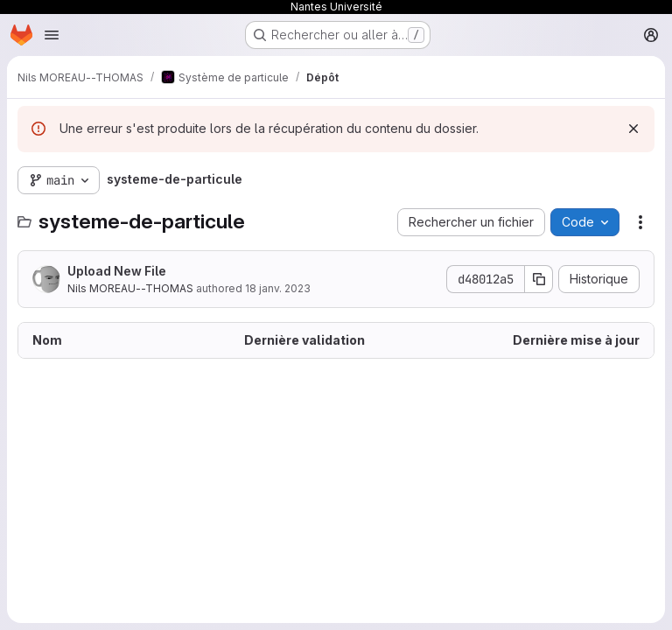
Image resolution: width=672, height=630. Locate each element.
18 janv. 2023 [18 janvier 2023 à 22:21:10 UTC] (278, 288)
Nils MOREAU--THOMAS (130, 288)
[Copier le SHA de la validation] (539, 279)
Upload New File (117, 271)
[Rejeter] (633, 129)
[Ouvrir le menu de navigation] (52, 35)
